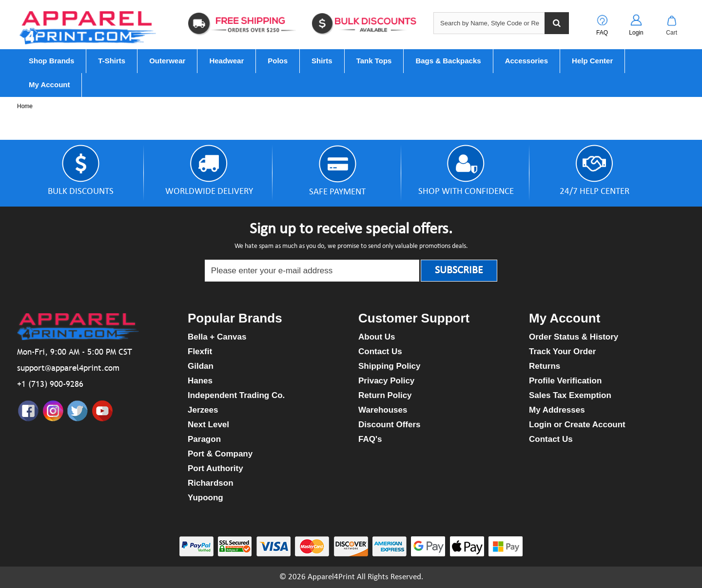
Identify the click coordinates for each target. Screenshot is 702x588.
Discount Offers (390, 425)
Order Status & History (574, 337)
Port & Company (220, 454)
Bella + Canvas (217, 337)
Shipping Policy (390, 366)
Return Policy (385, 395)
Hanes (200, 381)
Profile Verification (565, 381)
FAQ (602, 33)
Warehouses (383, 410)
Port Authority (215, 468)
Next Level (208, 425)
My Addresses (557, 410)
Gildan (201, 366)
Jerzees (203, 410)
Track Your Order (562, 351)
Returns (545, 366)
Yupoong (205, 498)
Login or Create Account (577, 425)
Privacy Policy (386, 381)
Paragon (204, 439)
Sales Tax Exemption (570, 395)
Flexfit (200, 351)
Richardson (211, 483)
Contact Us (380, 351)
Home (25, 106)
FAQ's (370, 439)
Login (636, 33)
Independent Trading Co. (236, 395)
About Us (377, 337)
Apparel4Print (331, 577)
